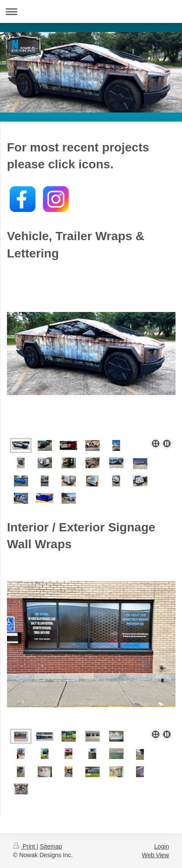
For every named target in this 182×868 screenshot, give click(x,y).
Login (162, 846)
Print (25, 846)
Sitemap (51, 846)
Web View (155, 855)
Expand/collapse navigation (91, 11)
